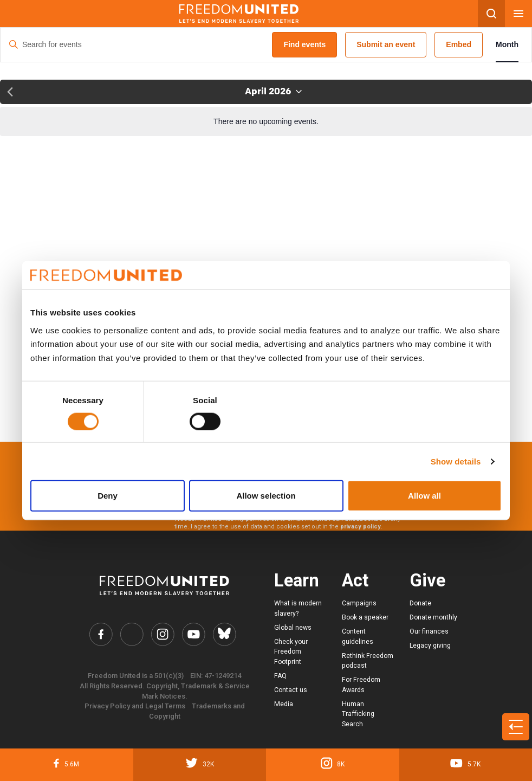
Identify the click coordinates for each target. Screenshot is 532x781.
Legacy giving (430, 646)
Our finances (429, 631)
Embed (459, 44)
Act (355, 580)
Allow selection (266, 496)
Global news (293, 628)
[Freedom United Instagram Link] (163, 634)
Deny (108, 496)
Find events (304, 44)
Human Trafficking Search (358, 714)
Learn (297, 580)
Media (284, 704)
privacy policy (361, 527)
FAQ (280, 676)
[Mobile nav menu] (518, 14)
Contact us (291, 690)
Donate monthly (433, 617)
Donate (420, 603)
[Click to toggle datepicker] (273, 92)
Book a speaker (365, 617)
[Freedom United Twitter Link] (132, 634)
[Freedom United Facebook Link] (101, 634)
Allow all (424, 496)
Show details (456, 461)
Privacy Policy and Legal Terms (135, 706)
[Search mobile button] (491, 14)
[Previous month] (10, 92)
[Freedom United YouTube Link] (193, 634)
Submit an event (386, 44)
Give (427, 580)
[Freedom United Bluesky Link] (224, 634)
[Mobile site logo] (239, 14)
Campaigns (359, 603)
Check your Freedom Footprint (291, 652)
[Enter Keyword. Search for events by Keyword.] (136, 45)
